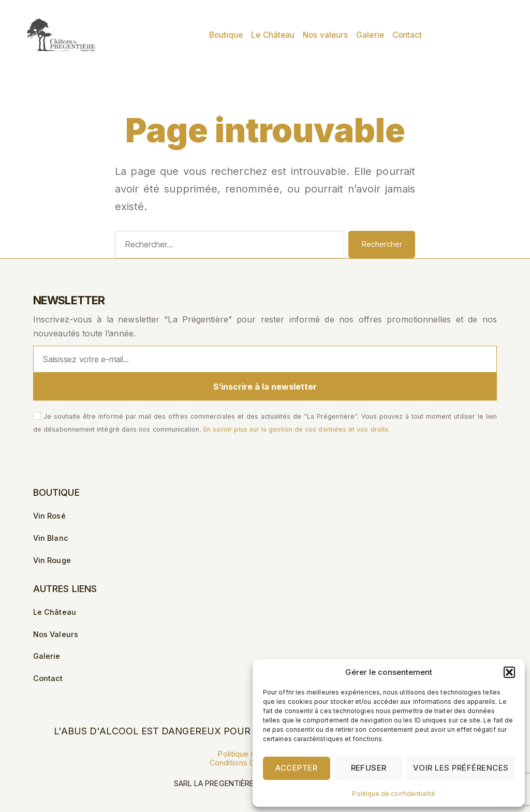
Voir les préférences (461, 768)
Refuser (369, 768)
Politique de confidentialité (394, 794)
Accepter (296, 768)
